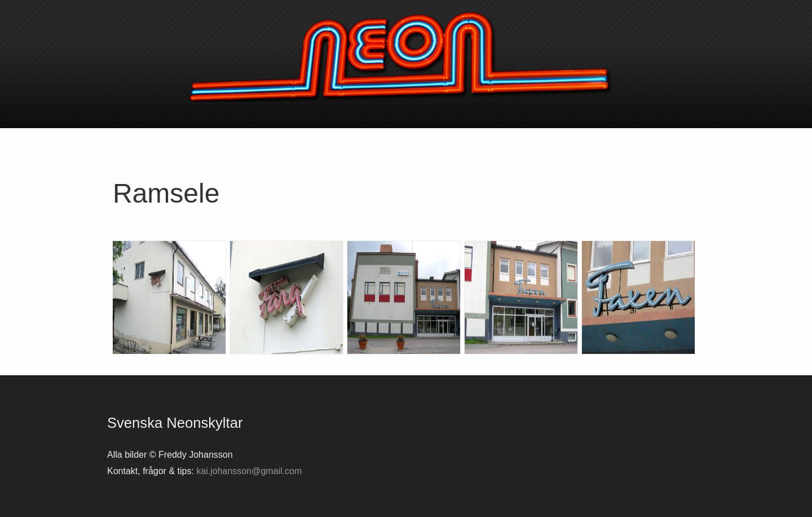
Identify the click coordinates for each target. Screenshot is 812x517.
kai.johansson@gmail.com (249, 471)
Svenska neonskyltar (406, 56)
